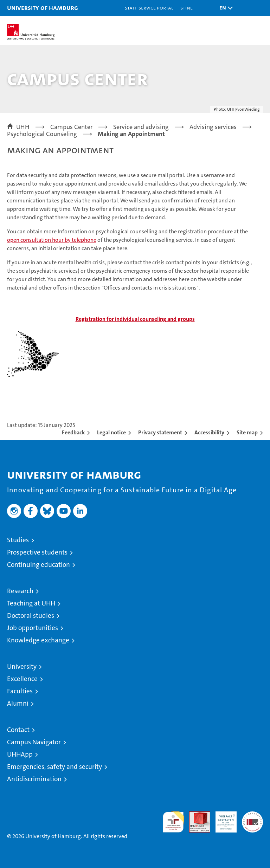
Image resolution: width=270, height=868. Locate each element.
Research (20, 591)
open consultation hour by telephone (52, 240)
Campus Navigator (34, 742)
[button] (224, 8)
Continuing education (38, 565)
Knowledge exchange (38, 640)
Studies (18, 540)
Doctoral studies (31, 616)
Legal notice (111, 432)
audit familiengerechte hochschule (173, 822)
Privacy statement (160, 432)
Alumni (18, 703)
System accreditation (252, 819)
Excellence (22, 679)
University (22, 666)
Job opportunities (33, 628)
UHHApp (20, 754)
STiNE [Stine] (187, 8)
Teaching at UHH (31, 603)
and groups (135, 319)
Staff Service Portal (149, 8)
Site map (247, 432)
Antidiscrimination (34, 779)
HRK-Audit (222, 819)
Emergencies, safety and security (54, 767)
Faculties (20, 691)
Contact (18, 730)
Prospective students (37, 552)
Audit (196, 815)
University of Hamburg (43, 8)
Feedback (73, 432)
